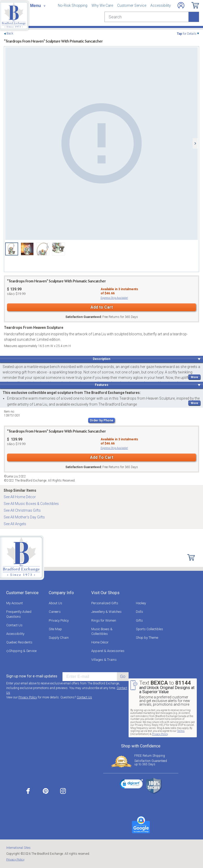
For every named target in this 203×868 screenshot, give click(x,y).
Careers (55, 612)
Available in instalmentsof (119, 291)
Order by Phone (101, 420)
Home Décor (100, 642)
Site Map (55, 629)
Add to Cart (102, 307)
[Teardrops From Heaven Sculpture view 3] (43, 249)
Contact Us (14, 625)
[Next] (195, 143)
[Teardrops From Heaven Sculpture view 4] (58, 249)
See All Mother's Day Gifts (24, 517)
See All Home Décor (20, 497)
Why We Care (102, 5)
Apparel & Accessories (108, 651)
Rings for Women (104, 620)
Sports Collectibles (149, 629)
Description (101, 359)
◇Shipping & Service (21, 651)
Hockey (141, 603)
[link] (131, 785)
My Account (15, 603)
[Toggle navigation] (38, 6)
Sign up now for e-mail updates (32, 676)
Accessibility (161, 5)
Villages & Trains (104, 660)
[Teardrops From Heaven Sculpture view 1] (101, 144)
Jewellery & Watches (106, 612)
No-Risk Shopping (73, 5)
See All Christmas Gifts (22, 510)
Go (123, 676)
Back (10, 34)
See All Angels (15, 524)
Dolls (139, 612)
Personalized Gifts (105, 603)
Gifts (139, 620)
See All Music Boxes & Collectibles (31, 504)
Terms (181, 731)
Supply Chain (59, 638)
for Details (187, 34)
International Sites (18, 848)
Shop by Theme (147, 638)
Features (102, 385)
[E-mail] (90, 677)
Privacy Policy (59, 620)
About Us (55, 603)
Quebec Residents (19, 642)
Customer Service (132, 5)
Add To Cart (102, 457)
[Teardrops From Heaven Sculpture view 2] (27, 249)
